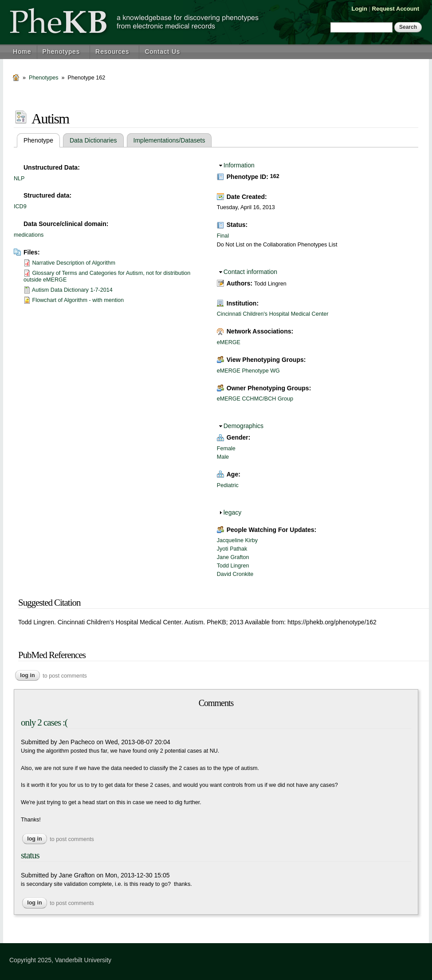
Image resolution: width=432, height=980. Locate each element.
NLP (19, 179)
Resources (112, 52)
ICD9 (20, 206)
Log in (27, 675)
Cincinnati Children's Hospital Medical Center (273, 314)
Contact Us (162, 52)
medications (29, 235)
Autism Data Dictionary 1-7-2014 (72, 290)
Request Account (396, 9)
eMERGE (229, 342)
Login (359, 9)
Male (223, 457)
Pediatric (228, 485)
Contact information (250, 272)
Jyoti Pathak (232, 549)
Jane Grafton (233, 557)
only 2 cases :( (44, 722)
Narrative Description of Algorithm (74, 263)
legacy (232, 512)
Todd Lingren (233, 566)
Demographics (243, 426)
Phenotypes (61, 52)
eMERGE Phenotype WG (248, 371)
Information (239, 165)
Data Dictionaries (93, 140)
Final (223, 236)
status (30, 855)
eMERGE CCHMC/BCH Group (255, 399)
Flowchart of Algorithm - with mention (78, 300)
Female (226, 448)
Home (22, 52)
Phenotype (42, 140)
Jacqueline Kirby (237, 540)
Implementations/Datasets (169, 140)
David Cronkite (235, 574)
